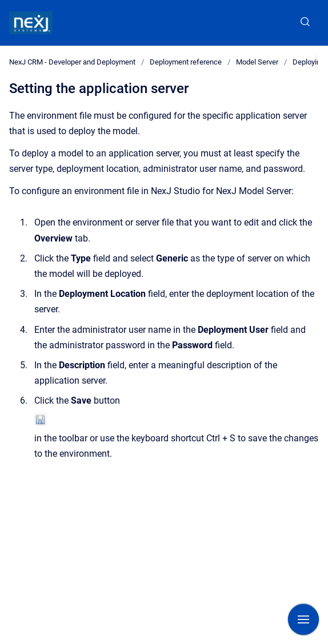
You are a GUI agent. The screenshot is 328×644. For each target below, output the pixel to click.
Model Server (257, 62)
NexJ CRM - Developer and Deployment (72, 62)
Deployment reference (186, 62)
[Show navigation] (303, 619)
